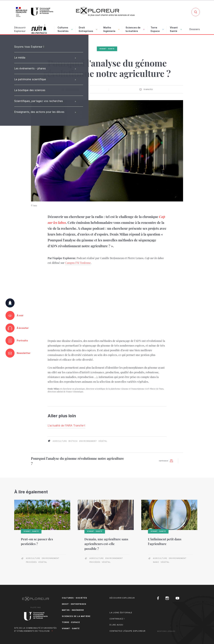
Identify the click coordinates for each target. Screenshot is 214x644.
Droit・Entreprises (74, 604)
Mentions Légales (166, 631)
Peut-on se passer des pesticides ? (37, 541)
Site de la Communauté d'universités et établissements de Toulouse (35, 630)
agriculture (60, 441)
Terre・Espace (71, 622)
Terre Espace (157, 29)
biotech (73, 441)
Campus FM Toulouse (78, 263)
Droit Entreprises (88, 29)
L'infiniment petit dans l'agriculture (165, 541)
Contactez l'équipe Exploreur (127, 631)
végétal (103, 441)
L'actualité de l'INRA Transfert (66, 426)
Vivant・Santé (107, 49)
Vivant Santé (176, 29)
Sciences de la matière (135, 29)
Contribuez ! (117, 619)
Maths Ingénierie (111, 29)
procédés (31, 562)
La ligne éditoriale (121, 613)
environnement (88, 441)
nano (156, 562)
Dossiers (195, 29)
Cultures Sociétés (65, 29)
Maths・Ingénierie (73, 610)
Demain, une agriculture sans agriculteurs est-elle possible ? (106, 544)
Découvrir (20, 30)
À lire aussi (116, 625)
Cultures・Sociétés (74, 598)
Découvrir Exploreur (122, 598)
